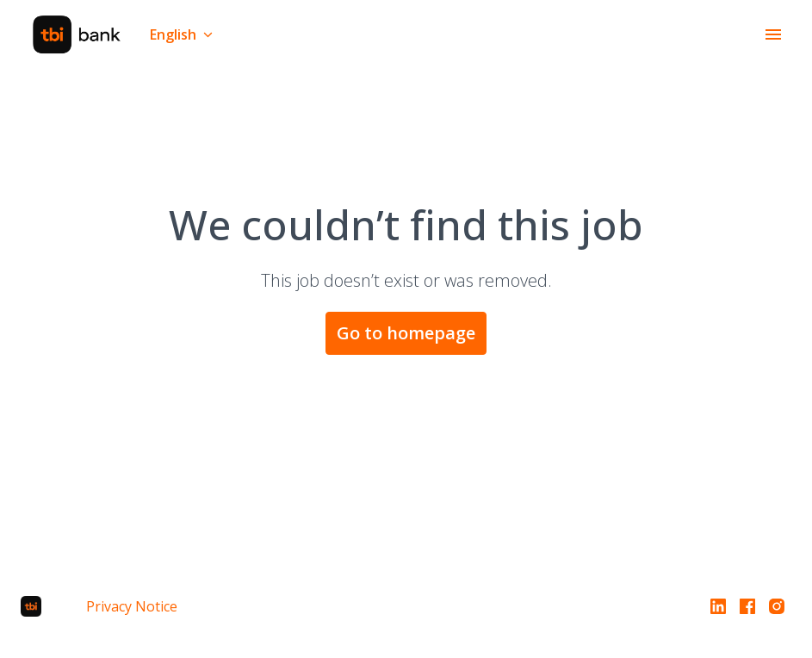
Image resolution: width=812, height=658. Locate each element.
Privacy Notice (132, 606)
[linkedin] (718, 606)
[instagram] (777, 606)
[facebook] (747, 606)
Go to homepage (406, 333)
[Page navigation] (773, 34)
